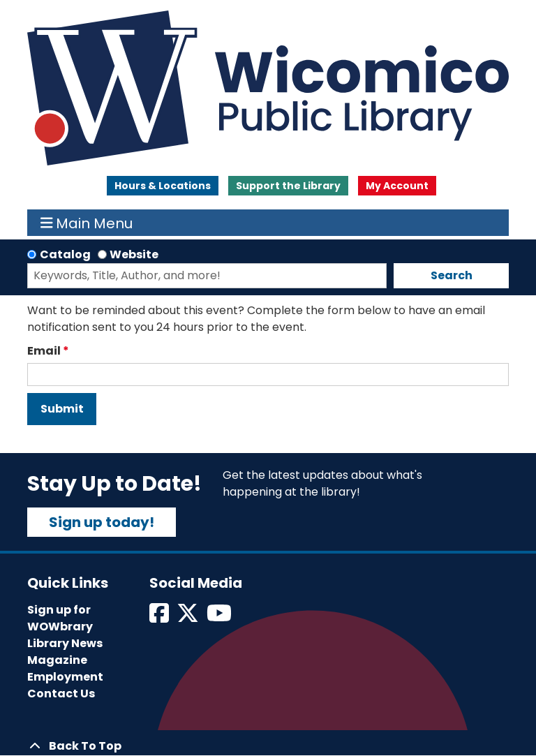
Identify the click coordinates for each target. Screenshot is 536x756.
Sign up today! (102, 522)
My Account (397, 186)
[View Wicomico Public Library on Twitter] (189, 617)
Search (452, 275)
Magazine (57, 660)
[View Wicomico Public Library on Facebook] (160, 617)
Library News (65, 643)
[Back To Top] (268, 746)
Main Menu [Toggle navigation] (87, 223)
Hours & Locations (163, 186)
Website (134, 254)
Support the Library (288, 186)
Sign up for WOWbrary (60, 618)
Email (44, 351)
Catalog (65, 254)
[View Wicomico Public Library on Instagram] (220, 617)
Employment (65, 677)
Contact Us (61, 694)
